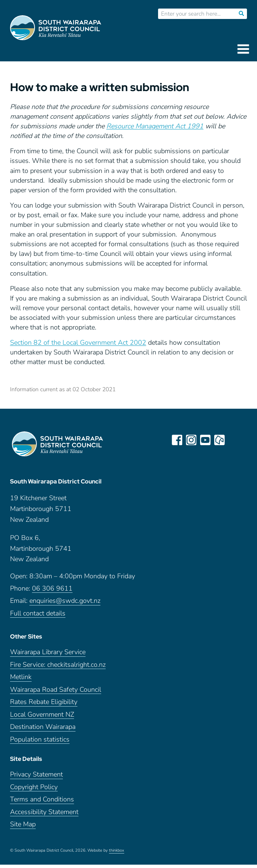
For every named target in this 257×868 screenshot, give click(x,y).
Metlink (21, 680)
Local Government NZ (42, 718)
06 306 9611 (52, 592)
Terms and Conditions (42, 803)
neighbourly (220, 440)
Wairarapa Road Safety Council (56, 693)
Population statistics (40, 743)
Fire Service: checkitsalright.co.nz (58, 668)
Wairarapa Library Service (48, 655)
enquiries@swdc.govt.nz (65, 604)
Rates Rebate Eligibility (44, 705)
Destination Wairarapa (43, 730)
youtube (206, 440)
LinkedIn (234, 440)
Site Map (23, 828)
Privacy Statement (36, 778)
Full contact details (38, 617)
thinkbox (117, 854)
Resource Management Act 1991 (155, 126)
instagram (192, 440)
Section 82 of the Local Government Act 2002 (78, 343)
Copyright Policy (34, 790)
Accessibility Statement (44, 815)
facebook (178, 440)
